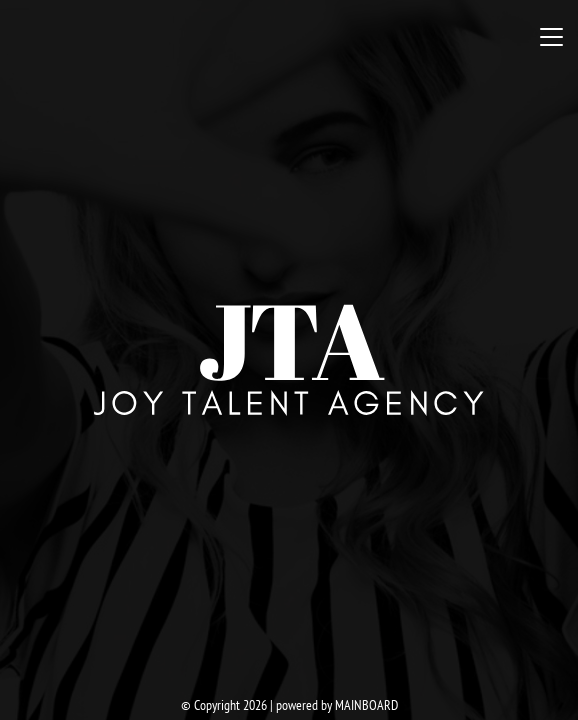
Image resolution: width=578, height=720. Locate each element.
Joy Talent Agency (289, 360)
